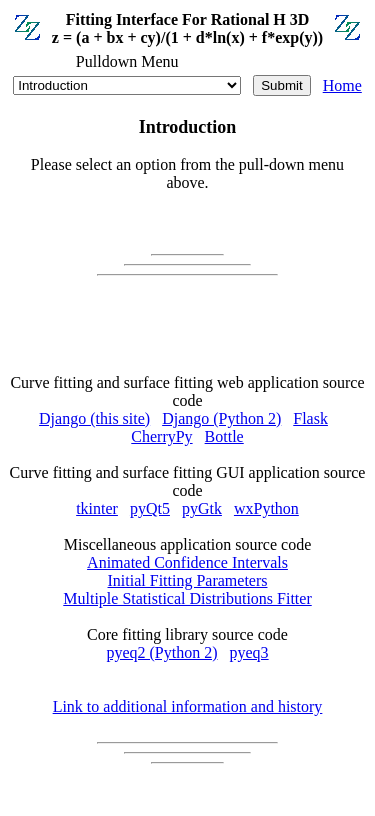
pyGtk (202, 508)
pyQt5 (150, 508)
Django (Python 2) (221, 418)
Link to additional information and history (188, 706)
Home (342, 85)
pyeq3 (249, 652)
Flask (310, 418)
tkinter (97, 508)
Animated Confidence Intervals (187, 562)
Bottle (224, 436)
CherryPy (161, 436)
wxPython (266, 508)
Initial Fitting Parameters (188, 580)
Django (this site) (94, 418)
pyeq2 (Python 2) (161, 652)
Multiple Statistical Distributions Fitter (187, 598)
